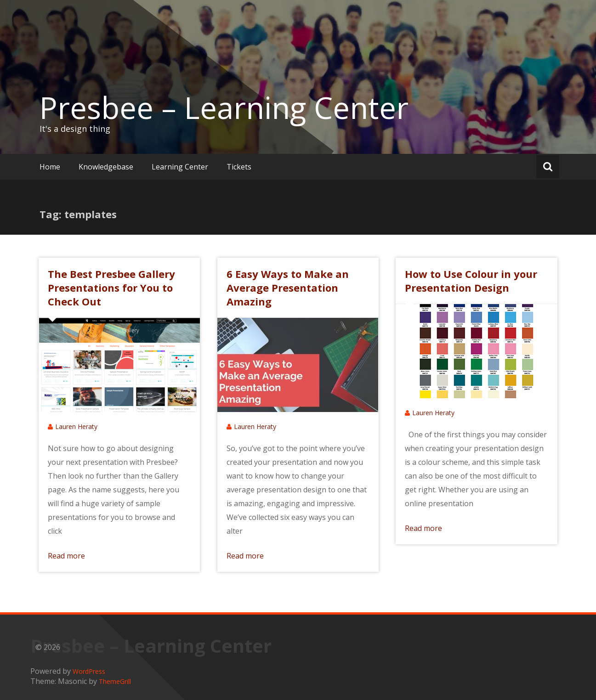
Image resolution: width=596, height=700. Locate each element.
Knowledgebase (106, 167)
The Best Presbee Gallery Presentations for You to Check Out (111, 288)
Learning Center (180, 167)
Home (50, 167)
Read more (66, 556)
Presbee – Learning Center (224, 107)
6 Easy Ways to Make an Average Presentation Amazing (288, 288)
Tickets (239, 167)
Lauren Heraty (76, 426)
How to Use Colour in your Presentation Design (471, 281)
